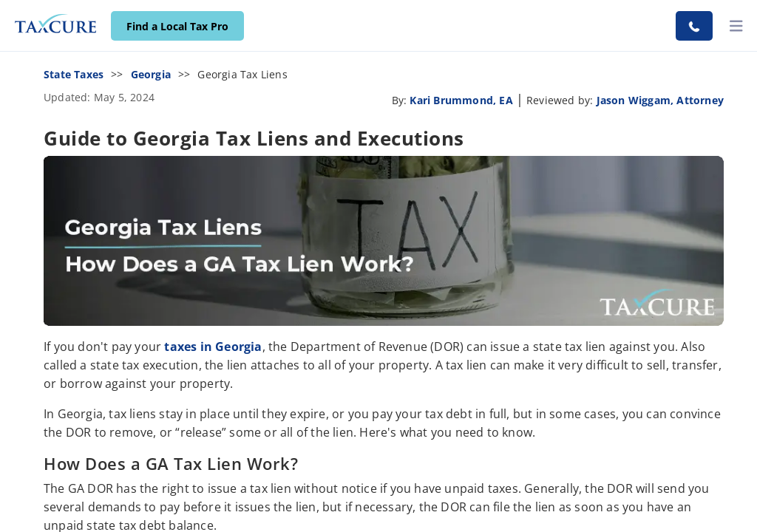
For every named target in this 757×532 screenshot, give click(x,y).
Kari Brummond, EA (461, 100)
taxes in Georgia (213, 347)
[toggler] (736, 26)
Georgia (151, 74)
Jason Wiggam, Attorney (660, 100)
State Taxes (74, 74)
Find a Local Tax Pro (177, 26)
